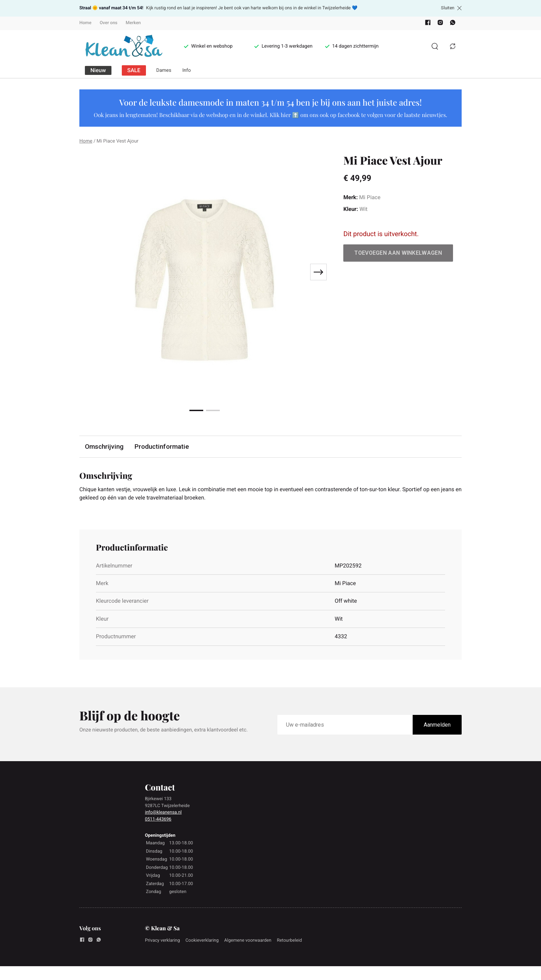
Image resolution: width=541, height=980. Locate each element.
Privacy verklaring (163, 940)
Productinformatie (162, 447)
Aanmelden (437, 725)
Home (85, 23)
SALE (134, 70)
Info (187, 70)
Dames (164, 70)
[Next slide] (318, 272)
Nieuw (98, 70)
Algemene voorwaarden (248, 940)
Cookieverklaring (202, 940)
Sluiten (451, 8)
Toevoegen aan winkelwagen (398, 253)
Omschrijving (104, 447)
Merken (133, 23)
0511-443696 (158, 819)
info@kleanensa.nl (163, 812)
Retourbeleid (289, 940)
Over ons (109, 23)
